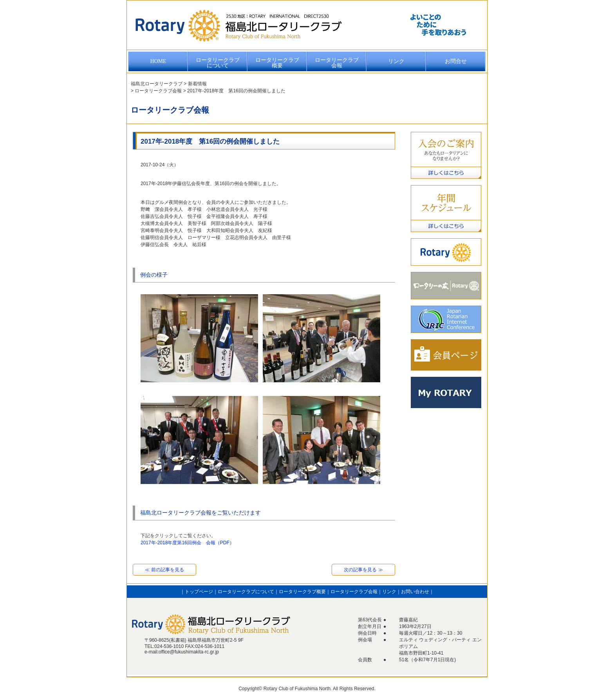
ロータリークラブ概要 (277, 63)
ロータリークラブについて (218, 63)
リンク (396, 61)
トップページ (199, 592)
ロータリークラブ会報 (337, 63)
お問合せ (456, 61)
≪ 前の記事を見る (164, 570)
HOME (158, 61)
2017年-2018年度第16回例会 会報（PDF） (187, 543)
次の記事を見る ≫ (363, 570)
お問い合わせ (415, 592)
